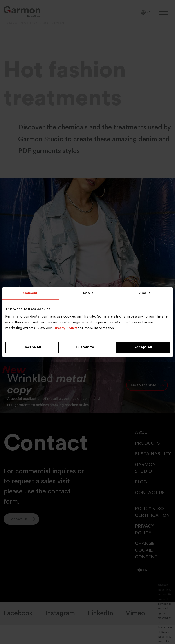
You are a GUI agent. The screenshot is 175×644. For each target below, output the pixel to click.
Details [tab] (88, 293)
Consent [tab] (30, 293)
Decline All (32, 348)
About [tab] (145, 293)
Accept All (143, 348)
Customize (88, 348)
